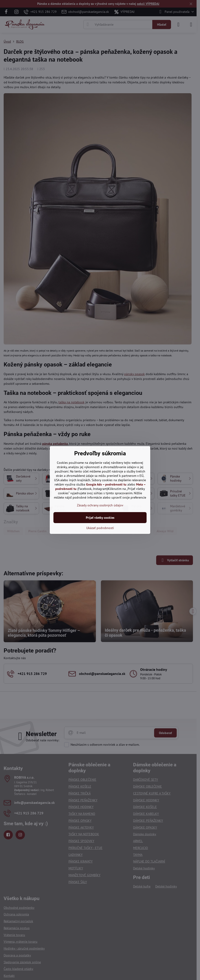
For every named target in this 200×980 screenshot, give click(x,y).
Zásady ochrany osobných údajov (100, 505)
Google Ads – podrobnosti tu (106, 484)
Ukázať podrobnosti (100, 528)
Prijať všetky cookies (100, 518)
